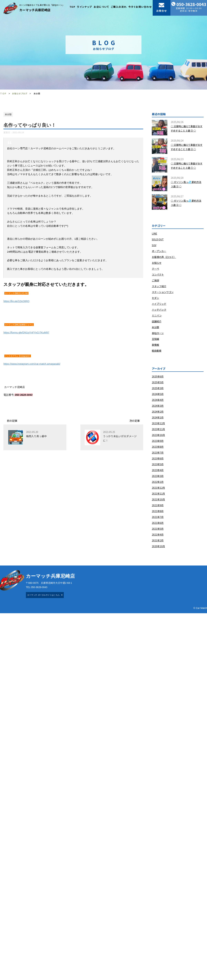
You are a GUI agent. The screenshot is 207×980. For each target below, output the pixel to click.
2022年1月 (158, 482)
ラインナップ (84, 7)
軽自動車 (157, 351)
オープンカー (159, 251)
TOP (72, 7)
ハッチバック (159, 310)
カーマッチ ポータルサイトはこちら (43, 595)
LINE (154, 234)
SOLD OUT (158, 239)
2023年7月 (158, 453)
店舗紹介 (157, 321)
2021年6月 (158, 523)
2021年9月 (158, 505)
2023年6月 (158, 458)
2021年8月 (158, 511)
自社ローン (158, 333)
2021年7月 (158, 517)
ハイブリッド (159, 304)
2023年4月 (158, 470)
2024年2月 (158, 412)
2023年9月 (158, 441)
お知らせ (157, 263)
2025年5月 (158, 382)
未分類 (155, 327)
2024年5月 (158, 394)
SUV (154, 245)
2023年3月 (158, 476)
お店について (101, 7)
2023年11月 (158, 429)
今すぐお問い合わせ (140, 7)
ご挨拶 (155, 280)
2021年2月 (158, 540)
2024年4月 (158, 400)
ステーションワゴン (163, 292)
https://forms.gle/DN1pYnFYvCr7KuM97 (26, 332)
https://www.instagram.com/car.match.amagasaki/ (32, 364)
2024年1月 (158, 417)
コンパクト (158, 274)
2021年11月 (158, 494)
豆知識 (155, 339)
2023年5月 (158, 464)
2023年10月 (158, 435)
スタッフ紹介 (159, 286)
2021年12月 (158, 488)
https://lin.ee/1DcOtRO (16, 301)
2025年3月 (158, 388)
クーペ (155, 269)
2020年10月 (158, 546)
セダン (155, 298)
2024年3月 (158, 406)
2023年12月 (158, 423)
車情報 (155, 345)
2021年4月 (158, 535)
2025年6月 (158, 376)
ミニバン (157, 315)
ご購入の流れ (119, 7)
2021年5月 (158, 529)
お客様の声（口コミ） (164, 257)
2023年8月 (158, 447)
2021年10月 (158, 499)
